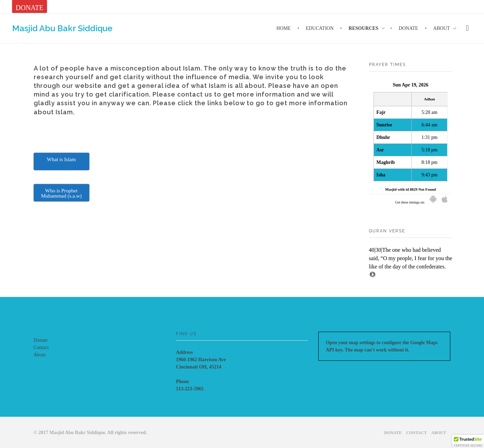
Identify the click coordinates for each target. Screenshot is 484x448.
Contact (41, 347)
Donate (41, 340)
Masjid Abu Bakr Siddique (62, 28)
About (40, 355)
